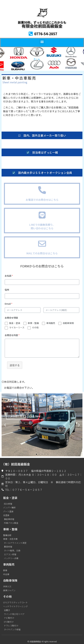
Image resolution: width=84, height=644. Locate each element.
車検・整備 (33, 323)
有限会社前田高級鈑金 (42, 26)
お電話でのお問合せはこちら (42, 200)
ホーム (37, 59)
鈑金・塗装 (15, 323)
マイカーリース (17, 327)
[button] (42, 42)
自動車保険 (68, 323)
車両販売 (51, 323)
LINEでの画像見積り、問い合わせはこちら (42, 226)
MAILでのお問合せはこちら (42, 253)
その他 (35, 327)
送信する (15, 365)
